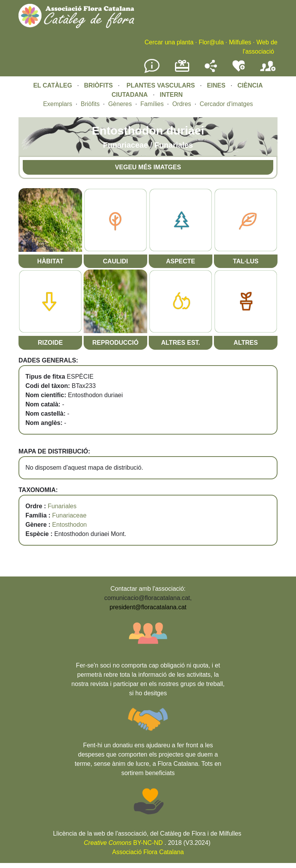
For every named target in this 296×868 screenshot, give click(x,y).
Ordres (182, 104)
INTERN (172, 95)
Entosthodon (69, 525)
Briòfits (90, 104)
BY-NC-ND (124, 843)
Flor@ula (211, 42)
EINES (216, 85)
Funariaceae (69, 515)
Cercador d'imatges (226, 104)
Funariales (62, 506)
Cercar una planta (169, 42)
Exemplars (58, 104)
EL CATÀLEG (53, 85)
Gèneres (120, 104)
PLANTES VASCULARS (161, 85)
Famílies (152, 104)
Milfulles (240, 42)
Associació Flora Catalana (148, 852)
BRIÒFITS (99, 85)
